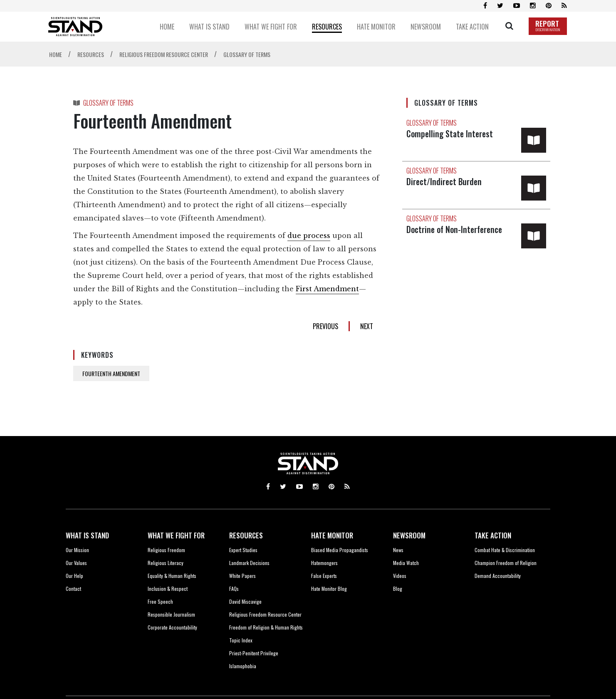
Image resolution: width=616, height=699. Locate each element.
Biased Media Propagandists (340, 550)
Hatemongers (324, 563)
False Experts (324, 576)
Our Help (74, 576)
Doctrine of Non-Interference (456, 229)
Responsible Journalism (171, 614)
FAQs (234, 589)
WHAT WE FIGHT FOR (176, 535)
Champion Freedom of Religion (506, 563)
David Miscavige (245, 601)
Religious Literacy (166, 563)
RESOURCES (246, 535)
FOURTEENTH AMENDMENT (111, 373)
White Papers (242, 576)
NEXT (367, 326)
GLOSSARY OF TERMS (108, 103)
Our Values (76, 563)
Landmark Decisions (249, 563)
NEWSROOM (409, 535)
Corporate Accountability (172, 627)
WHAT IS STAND (87, 535)
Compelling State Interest (451, 134)
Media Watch (406, 563)
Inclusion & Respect (168, 589)
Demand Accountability (498, 576)
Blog (398, 589)
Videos (400, 576)
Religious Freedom (166, 550)
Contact (73, 589)
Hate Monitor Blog (329, 589)
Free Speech (160, 601)
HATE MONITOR (332, 535)
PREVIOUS (325, 326)
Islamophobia (243, 666)
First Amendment (327, 289)
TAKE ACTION (493, 535)
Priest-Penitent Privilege (254, 653)
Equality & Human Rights (172, 576)
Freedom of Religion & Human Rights (266, 627)
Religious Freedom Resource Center (265, 614)
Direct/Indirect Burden (445, 181)
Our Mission (77, 550)
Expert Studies (243, 550)
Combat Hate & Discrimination (505, 550)
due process (309, 235)
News (398, 550)
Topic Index (241, 640)
